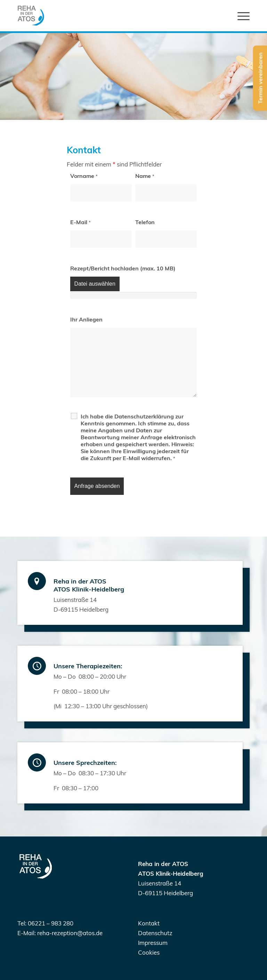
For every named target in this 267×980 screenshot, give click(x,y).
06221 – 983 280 (51, 923)
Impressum (153, 943)
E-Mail (80, 222)
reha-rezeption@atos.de (70, 933)
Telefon (145, 222)
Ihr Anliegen (86, 319)
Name (145, 176)
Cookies (149, 952)
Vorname (84, 176)
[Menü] (240, 16)
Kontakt (149, 923)
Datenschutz (155, 933)
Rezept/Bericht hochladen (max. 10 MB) (123, 268)
